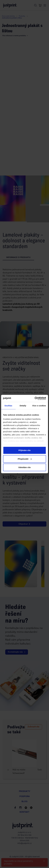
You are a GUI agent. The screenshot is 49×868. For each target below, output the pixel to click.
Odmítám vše (24, 467)
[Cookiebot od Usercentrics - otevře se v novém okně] (35, 398)
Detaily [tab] (23, 406)
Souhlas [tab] (8, 406)
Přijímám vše (24, 450)
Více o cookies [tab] (39, 406)
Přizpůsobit (25, 459)
